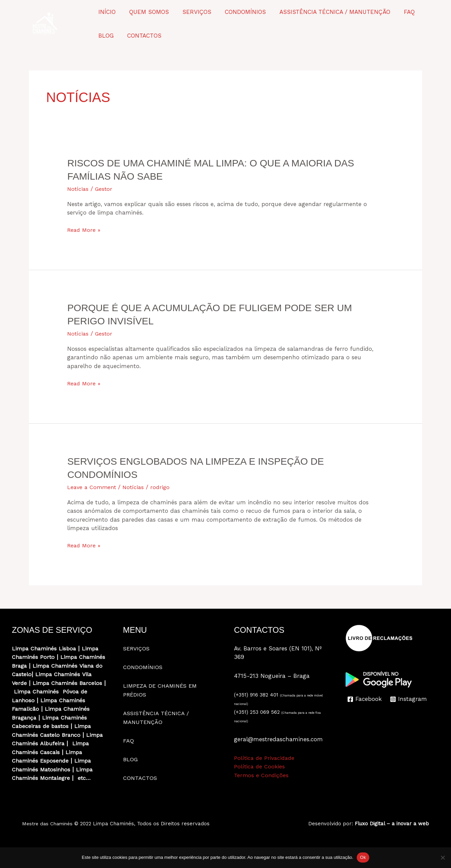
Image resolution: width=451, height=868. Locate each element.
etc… (87, 787)
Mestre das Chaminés (49, 832)
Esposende (55, 769)
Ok (363, 857)
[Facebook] (365, 699)
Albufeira (73, 752)
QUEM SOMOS (146, 12)
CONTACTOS (114, 36)
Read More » (85, 230)
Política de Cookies (260, 766)
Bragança (25, 726)
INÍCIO (106, 12)
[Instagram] (409, 699)
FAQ (398, 12)
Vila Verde (74, 683)
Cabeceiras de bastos (41, 735)
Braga (50, 666)
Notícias (78, 189)
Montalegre (56, 787)
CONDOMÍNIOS (238, 12)
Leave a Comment (93, 487)
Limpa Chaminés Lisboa (45, 648)
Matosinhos (57, 778)
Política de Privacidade (266, 758)
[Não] (443, 857)
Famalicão (26, 718)
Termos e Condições (262, 775)
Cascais (71, 761)
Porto (49, 657)
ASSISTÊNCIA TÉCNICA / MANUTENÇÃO (326, 12)
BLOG (423, 12)
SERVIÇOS (192, 12)
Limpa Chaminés (35, 683)
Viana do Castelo (65, 674)
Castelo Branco (62, 743)
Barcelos (73, 691)
